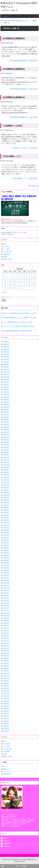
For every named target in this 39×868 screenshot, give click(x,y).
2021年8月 (6, 472)
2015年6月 (6, 658)
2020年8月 (6, 503)
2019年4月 (6, 543)
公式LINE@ (7, 843)
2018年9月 (6, 560)
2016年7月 (6, 626)
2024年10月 (6, 377)
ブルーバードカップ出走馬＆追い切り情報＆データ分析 (19, 326)
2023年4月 (6, 422)
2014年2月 (6, 698)
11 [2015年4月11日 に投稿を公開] (29, 278)
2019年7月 (6, 535)
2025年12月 (6, 349)
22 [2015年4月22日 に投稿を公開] (15, 284)
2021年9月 (6, 470)
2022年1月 (6, 460)
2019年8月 (6, 533)
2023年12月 (6, 402)
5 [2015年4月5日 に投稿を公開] (34, 275)
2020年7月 (6, 505)
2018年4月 (6, 573)
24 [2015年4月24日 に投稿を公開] (24, 284)
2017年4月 (6, 603)
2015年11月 (6, 646)
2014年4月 (6, 693)
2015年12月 (6, 643)
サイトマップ (7, 855)
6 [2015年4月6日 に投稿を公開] (5, 278)
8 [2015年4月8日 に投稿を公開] (15, 278)
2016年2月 (6, 638)
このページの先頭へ (21, 866)
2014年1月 (6, 701)
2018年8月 (6, 563)
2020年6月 (6, 508)
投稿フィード (7, 769)
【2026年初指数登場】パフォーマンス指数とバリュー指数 (19, 318)
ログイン (6, 766)
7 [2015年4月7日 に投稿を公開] (10, 278)
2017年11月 (6, 585)
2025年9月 (6, 357)
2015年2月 (6, 668)
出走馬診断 (6, 254)
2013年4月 (6, 724)
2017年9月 (6, 590)
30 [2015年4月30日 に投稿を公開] (19, 288)
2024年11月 (6, 374)
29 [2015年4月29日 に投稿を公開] (15, 288)
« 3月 (3, 292)
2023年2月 (6, 427)
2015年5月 (6, 661)
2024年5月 (6, 389)
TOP (5, 838)
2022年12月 (6, 432)
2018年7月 (6, 565)
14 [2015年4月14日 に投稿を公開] (10, 281)
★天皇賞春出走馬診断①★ (14, 97)
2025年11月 (6, 352)
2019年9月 (6, 530)
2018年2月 (6, 578)
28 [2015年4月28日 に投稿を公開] (10, 288)
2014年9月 (6, 681)
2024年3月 (6, 394)
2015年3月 (6, 666)
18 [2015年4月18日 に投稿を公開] (29, 281)
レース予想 (6, 249)
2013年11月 (6, 706)
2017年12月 (6, 583)
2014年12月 (6, 673)
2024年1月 (6, 400)
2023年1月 (6, 430)
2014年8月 (6, 683)
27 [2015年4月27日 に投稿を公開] (5, 288)
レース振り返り (7, 252)
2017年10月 (6, 588)
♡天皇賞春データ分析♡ (13, 126)
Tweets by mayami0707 (8, 234)
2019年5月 (6, 540)
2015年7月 (6, 656)
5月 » (6, 292)
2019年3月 (6, 545)
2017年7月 (6, 595)
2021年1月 (6, 490)
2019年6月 (6, 538)
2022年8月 (6, 442)
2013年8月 (6, 714)
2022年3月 (6, 455)
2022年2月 (6, 457)
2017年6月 (6, 598)
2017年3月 (6, 605)
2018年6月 (6, 568)
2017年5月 (6, 600)
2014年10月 (6, 678)
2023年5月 (6, 420)
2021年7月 (6, 475)
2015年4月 (6, 663)
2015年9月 (6, 651)
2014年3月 (6, 696)
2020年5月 (6, 510)
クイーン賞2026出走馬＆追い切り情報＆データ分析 (18, 322)
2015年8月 (6, 653)
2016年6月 (6, 628)
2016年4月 (6, 633)
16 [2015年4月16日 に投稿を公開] (19, 281)
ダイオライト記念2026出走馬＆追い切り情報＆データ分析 (19, 313)
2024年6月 (6, 387)
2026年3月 (6, 342)
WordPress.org (7, 774)
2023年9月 (6, 410)
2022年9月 (6, 440)
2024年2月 (6, 397)
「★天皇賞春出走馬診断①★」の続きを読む (23, 117)
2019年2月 (6, 548)
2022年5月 (6, 450)
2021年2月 (6, 487)
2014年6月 (6, 688)
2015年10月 (6, 648)
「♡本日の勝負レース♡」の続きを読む (24, 178)
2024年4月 (6, 392)
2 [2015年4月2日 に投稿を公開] (19, 275)
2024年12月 (6, 372)
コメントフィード (8, 771)
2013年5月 (6, 721)
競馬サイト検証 (7, 259)
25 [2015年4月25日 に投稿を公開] (29, 284)
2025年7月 (6, 362)
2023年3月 (6, 425)
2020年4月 (6, 513)
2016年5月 (6, 631)
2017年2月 (6, 608)
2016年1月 (6, 641)
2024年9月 (6, 379)
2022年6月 (6, 447)
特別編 (5, 257)
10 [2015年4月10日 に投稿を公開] (24, 278)
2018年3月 (6, 575)
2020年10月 (6, 497)
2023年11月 (6, 405)
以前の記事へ (33, 186)
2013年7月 (6, 716)
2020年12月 (6, 492)
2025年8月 (6, 359)
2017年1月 (6, 611)
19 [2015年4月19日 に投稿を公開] (34, 281)
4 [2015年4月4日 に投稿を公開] (29, 275)
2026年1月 (6, 347)
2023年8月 (6, 412)
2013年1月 (6, 731)
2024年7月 (6, 384)
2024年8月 (6, 382)
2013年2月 (6, 729)
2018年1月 (6, 580)
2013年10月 (6, 708)
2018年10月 (6, 558)
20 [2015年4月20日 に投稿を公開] (5, 284)
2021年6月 (6, 477)
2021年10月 (6, 467)
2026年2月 (6, 344)
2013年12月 (6, 703)
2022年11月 (6, 435)
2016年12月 (6, 613)
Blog (11, 43)
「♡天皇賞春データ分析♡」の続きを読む (24, 148)
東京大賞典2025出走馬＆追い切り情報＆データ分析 (18, 331)
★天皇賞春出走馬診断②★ (14, 69)
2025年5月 (6, 367)
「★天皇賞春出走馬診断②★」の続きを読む (23, 89)
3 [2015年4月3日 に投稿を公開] (24, 275)
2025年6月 (6, 364)
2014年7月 (6, 686)
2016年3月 (6, 636)
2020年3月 (6, 515)
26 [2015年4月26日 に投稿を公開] (34, 284)
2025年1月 (6, 369)
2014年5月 (6, 691)
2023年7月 (6, 415)
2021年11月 (6, 465)
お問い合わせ (7, 846)
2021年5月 (6, 480)
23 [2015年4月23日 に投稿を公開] (19, 284)
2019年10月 (6, 528)
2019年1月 (6, 550)
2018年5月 (6, 570)
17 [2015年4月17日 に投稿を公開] (24, 281)
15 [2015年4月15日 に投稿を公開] (15, 281)
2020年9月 (6, 500)
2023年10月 (6, 407)
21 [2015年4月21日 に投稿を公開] (10, 284)
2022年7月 (6, 445)
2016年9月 (6, 621)
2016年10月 (6, 618)
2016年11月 (6, 616)
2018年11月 (6, 555)
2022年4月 (6, 452)
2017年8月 (6, 593)
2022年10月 (6, 437)
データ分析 (6, 246)
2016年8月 (6, 623)
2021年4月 (6, 482)
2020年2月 (6, 518)
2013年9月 (6, 711)
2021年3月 (6, 485)
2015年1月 (6, 671)
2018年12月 (6, 553)
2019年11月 (6, 525)
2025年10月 (6, 354)
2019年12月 (6, 523)
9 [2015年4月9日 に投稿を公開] (19, 278)
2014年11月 (6, 676)
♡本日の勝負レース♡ (12, 156)
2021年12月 (6, 462)
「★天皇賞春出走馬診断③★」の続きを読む (23, 60)
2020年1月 (6, 520)
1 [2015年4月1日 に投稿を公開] (15, 275)
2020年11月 (6, 495)
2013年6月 (6, 719)
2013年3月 (6, 726)
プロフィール (7, 841)
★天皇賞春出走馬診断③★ (14, 38)
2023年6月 (6, 417)
